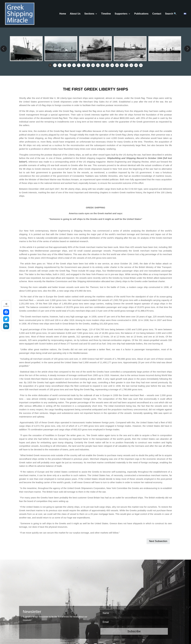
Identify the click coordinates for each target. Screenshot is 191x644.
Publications (141, 14)
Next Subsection (158, 514)
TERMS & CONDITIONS (57, 631)
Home (63, 14)
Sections (89, 14)
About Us (75, 14)
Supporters (121, 14)
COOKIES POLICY (79, 631)
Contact (157, 14)
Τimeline (106, 14)
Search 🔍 (171, 14)
